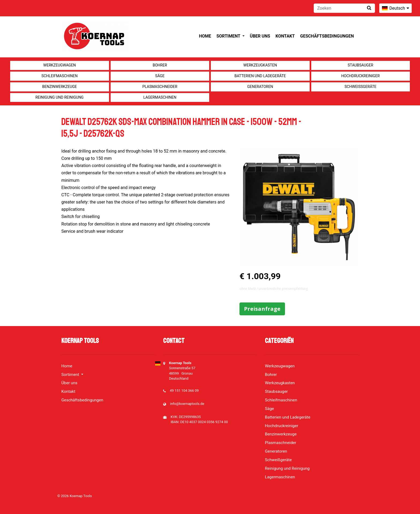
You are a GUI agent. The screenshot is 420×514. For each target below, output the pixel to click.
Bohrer (160, 65)
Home (205, 36)
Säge (160, 76)
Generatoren (260, 87)
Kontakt (285, 36)
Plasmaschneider (160, 87)
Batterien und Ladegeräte (260, 76)
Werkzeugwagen (60, 65)
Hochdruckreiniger (361, 76)
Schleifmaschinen (60, 76)
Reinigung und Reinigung (59, 97)
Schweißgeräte (360, 87)
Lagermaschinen (160, 97)
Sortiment (229, 36)
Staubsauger (360, 65)
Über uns (260, 36)
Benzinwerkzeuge (59, 87)
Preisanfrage (262, 309)
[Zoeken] (344, 8)
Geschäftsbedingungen (327, 36)
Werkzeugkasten (260, 65)
